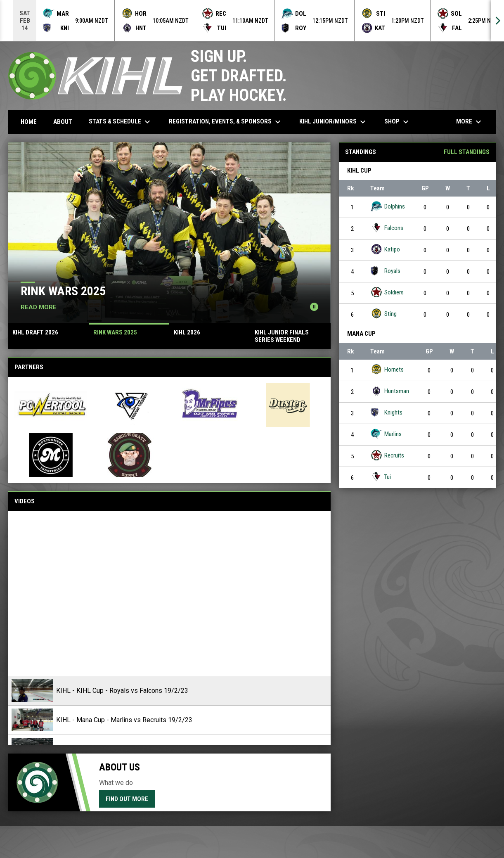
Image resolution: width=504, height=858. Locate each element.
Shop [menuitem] (398, 122)
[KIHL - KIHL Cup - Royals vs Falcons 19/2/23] (169, 594)
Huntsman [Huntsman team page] (390, 391)
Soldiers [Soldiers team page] (387, 292)
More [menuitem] (470, 122)
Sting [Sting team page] (383, 314)
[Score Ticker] (252, 21)
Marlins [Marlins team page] (386, 434)
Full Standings (467, 152)
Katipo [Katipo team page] (385, 249)
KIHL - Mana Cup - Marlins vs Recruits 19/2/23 (124, 720)
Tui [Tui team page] (381, 477)
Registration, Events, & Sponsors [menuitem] (226, 122)
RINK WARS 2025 (63, 291)
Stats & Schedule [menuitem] (121, 122)
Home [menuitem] (29, 122)
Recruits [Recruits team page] (387, 455)
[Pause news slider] (314, 307)
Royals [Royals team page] (385, 271)
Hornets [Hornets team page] (387, 369)
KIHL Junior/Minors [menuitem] (334, 122)
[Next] (497, 21)
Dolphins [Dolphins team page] (388, 206)
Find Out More (127, 799)
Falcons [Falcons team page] (387, 228)
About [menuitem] (63, 122)
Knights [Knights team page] (386, 412)
